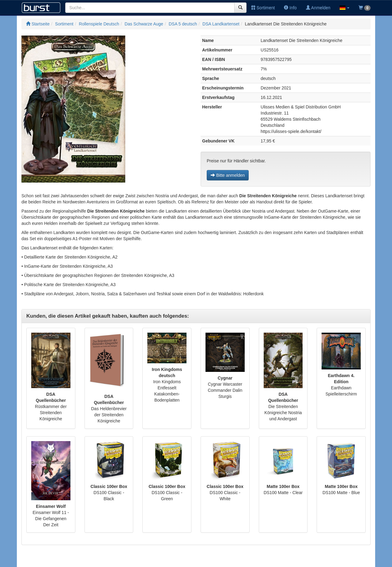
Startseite (38, 24)
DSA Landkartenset (221, 24)
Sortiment (263, 8)
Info (290, 8)
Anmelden (318, 8)
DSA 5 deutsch (183, 24)
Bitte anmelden (228, 175)
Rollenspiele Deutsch (99, 24)
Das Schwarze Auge (144, 24)
